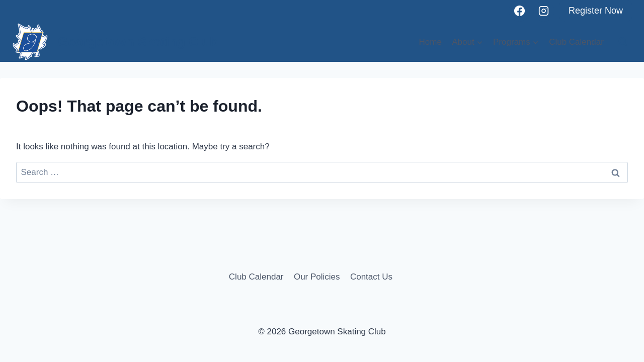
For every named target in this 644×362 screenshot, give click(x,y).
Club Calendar (576, 42)
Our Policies (317, 277)
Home (430, 42)
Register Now (596, 11)
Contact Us (371, 277)
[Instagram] (544, 11)
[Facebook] (519, 11)
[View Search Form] (623, 42)
